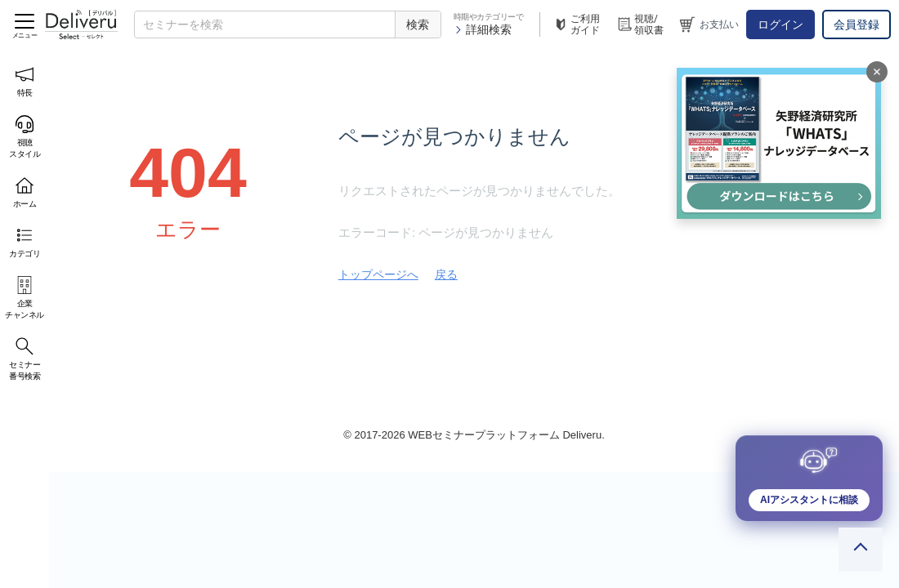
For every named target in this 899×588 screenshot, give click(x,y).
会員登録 (857, 24)
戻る (446, 274)
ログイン (780, 24)
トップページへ (378, 274)
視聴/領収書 (640, 24)
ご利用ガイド (576, 24)
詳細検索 (483, 29)
